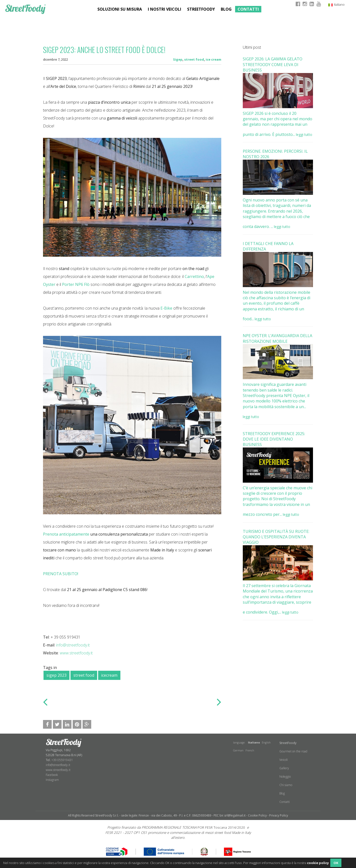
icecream (109, 675)
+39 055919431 (62, 760)
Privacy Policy (279, 815)
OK (336, 863)
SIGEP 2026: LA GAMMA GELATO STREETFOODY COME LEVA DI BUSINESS (273, 64)
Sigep (178, 59)
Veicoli (284, 760)
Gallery (284, 768)
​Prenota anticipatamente (66, 534)
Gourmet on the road (293, 751)
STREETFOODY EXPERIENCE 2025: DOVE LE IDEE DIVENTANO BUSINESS (274, 439)
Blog (226, 9)
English (266, 742)
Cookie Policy (257, 815)
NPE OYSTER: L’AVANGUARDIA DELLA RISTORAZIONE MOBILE (278, 338)
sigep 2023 (56, 675)
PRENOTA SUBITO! (61, 574)
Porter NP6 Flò (76, 284)
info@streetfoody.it (73, 645)
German (238, 750)
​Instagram (52, 780)
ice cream (213, 59)
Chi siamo (286, 785)
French (250, 750)
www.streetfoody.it (76, 653)
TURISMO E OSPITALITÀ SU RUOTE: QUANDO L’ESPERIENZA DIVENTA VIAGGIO (276, 537)
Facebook (52, 775)
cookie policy (318, 863)
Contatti (248, 9)
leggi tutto (304, 135)
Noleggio (285, 777)
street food (194, 59)
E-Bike (166, 308)
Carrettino (194, 276)
